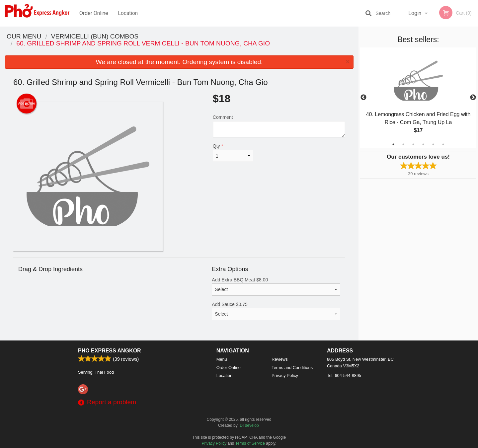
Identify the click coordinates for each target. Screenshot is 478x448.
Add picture (27, 104)
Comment (279, 126)
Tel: (344, 375)
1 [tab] (393, 144)
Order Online (94, 13)
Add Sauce (276, 311)
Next (473, 98)
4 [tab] (423, 144)
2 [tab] (403, 144)
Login (415, 13)
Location (128, 13)
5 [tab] (433, 144)
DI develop (249, 425)
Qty (233, 153)
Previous (363, 98)
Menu (222, 359)
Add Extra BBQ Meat (276, 286)
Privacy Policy (285, 375)
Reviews (279, 359)
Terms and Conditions (292, 368)
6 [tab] (443, 144)
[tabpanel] (418, 98)
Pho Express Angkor (110, 351)
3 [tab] (413, 144)
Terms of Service (250, 443)
